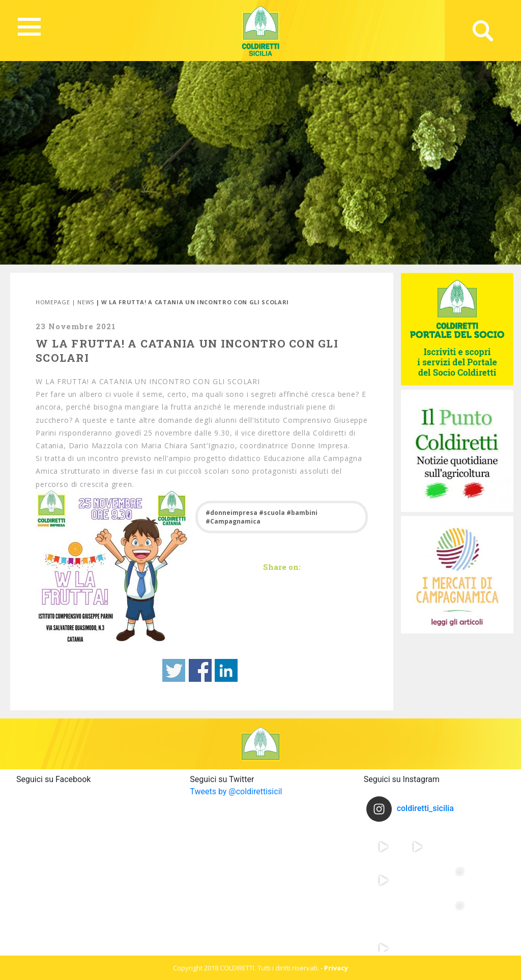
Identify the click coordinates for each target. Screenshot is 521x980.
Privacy (336, 968)
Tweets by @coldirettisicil (236, 791)
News (86, 302)
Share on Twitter (174, 670)
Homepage (53, 302)
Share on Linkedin (226, 670)
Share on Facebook (200, 670)
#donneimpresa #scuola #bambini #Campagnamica (262, 517)
